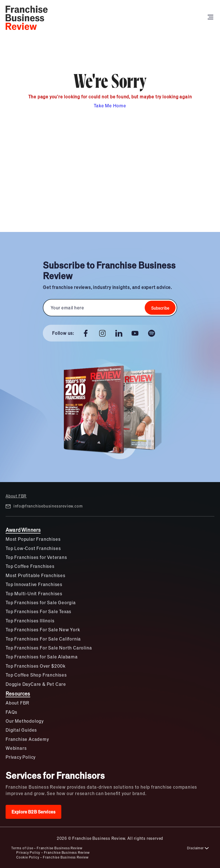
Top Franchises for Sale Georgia (41, 602)
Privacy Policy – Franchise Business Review (53, 852)
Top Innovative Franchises (34, 584)
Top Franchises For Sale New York (43, 629)
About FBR (16, 496)
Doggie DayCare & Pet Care (36, 684)
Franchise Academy (27, 739)
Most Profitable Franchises (36, 575)
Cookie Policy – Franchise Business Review (52, 857)
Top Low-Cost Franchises (33, 548)
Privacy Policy (21, 757)
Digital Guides (21, 730)
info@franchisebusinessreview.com (44, 506)
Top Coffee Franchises (30, 566)
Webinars (16, 748)
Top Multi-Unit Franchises (34, 593)
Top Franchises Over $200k (36, 666)
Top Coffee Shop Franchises (36, 675)
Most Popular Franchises (33, 539)
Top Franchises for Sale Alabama (42, 657)
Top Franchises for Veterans (36, 557)
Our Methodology (25, 721)
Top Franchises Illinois (30, 621)
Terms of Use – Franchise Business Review (47, 848)
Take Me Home (110, 105)
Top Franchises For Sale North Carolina (49, 648)
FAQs (11, 712)
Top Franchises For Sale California (43, 639)
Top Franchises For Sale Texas (38, 611)
